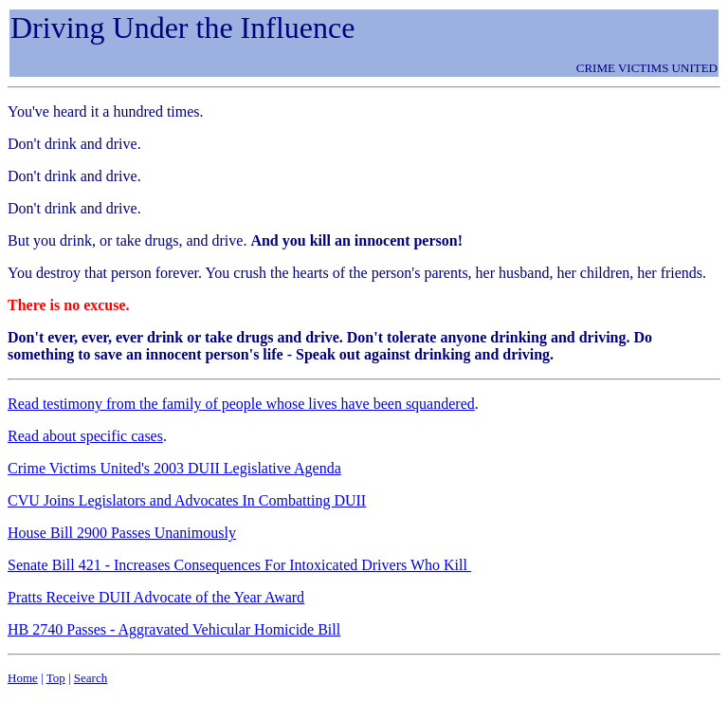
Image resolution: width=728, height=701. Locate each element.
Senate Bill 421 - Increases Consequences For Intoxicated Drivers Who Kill (239, 565)
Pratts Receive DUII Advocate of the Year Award (156, 597)
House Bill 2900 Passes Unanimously (122, 533)
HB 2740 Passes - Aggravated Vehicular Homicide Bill (174, 629)
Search (91, 678)
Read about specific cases (85, 436)
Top (56, 678)
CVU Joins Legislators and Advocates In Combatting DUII (187, 500)
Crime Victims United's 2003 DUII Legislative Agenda (174, 468)
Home (23, 678)
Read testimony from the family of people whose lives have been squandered (241, 404)
